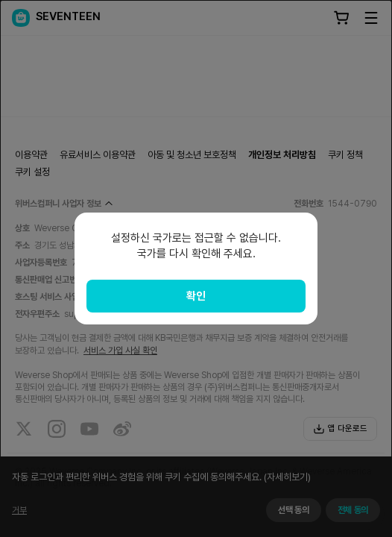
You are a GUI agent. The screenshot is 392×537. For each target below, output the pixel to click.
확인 (196, 296)
